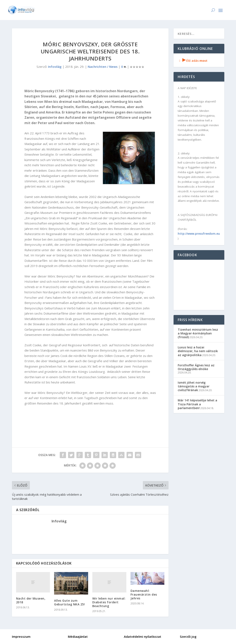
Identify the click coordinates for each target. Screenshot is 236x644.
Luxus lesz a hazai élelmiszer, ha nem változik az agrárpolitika (198, 351)
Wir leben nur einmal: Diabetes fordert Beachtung (109, 602)
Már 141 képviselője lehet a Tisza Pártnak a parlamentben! (197, 404)
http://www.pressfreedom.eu (199, 234)
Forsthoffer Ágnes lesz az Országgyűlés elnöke (196, 367)
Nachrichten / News (103, 67)
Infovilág (55, 67)
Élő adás (193, 61)
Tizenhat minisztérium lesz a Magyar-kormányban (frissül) (198, 333)
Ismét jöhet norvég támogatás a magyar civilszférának (194, 386)
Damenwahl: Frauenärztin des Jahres (144, 594)
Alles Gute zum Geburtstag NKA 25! (69, 602)
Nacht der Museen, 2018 (31, 600)
